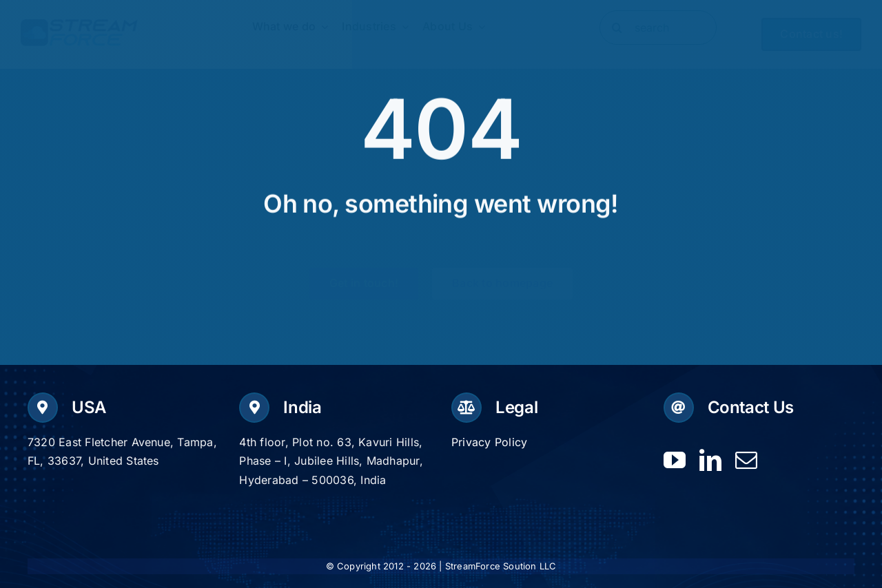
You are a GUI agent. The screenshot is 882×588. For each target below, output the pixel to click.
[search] (658, 28)
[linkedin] (710, 460)
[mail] (746, 460)
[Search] (617, 28)
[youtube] (675, 460)
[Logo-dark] (79, 25)
